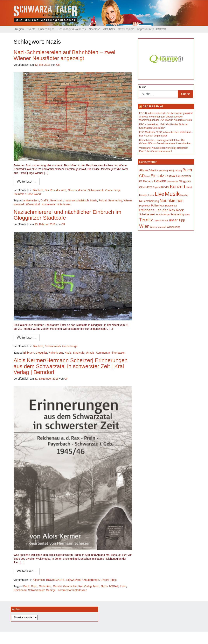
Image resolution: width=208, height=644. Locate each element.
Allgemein (39, 580)
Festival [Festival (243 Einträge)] (170, 176)
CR (58, 65)
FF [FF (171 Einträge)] (141, 181)
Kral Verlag (85, 586)
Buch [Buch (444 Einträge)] (187, 170)
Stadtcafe (79, 353)
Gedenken (45, 586)
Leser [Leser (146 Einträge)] (151, 195)
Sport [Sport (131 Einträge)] (187, 215)
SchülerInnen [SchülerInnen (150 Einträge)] (163, 215)
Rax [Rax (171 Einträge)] (162, 206)
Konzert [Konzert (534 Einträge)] (177, 186)
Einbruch (29, 353)
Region (19, 29)
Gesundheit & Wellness (72, 29)
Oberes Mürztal (77, 190)
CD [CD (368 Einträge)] (142, 176)
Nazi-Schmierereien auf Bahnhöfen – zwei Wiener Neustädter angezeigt (64, 55)
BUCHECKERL (56, 580)
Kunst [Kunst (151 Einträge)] (189, 187)
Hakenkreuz (56, 353)
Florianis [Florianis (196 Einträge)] (148, 181)
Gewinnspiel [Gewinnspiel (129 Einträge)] (172, 181)
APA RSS (109, 29)
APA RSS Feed (153, 106)
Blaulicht (38, 190)
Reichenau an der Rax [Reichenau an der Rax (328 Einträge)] (157, 210)
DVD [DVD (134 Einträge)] (148, 176)
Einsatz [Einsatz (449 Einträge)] (157, 176)
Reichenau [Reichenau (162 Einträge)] (171, 206)
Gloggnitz (41, 353)
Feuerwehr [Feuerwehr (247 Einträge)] (184, 176)
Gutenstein (57, 200)
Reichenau (20, 590)
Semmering (115, 200)
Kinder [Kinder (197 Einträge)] (165, 187)
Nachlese (94, 29)
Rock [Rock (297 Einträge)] (180, 210)
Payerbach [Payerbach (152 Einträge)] (145, 206)
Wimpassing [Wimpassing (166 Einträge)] (174, 227)
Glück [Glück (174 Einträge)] (142, 187)
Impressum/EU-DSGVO (152, 29)
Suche (143, 87)
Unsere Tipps (46, 29)
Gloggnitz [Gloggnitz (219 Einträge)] (185, 181)
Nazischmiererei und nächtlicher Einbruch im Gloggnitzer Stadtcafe (67, 215)
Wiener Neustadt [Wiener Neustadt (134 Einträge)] (158, 227)
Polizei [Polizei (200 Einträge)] (155, 205)
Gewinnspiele (126, 29)
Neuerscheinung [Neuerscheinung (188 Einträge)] (149, 201)
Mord (96, 586)
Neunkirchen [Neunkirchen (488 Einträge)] (172, 201)
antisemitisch (31, 200)
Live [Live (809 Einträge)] (159, 194)
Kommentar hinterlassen (57, 204)
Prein (123, 586)
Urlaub (90, 353)
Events (31, 29)
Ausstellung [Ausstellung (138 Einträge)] (162, 171)
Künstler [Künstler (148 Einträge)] (143, 195)
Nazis (94, 200)
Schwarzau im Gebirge (42, 590)
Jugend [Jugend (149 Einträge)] (157, 187)
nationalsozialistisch (77, 200)
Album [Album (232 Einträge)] (144, 170)
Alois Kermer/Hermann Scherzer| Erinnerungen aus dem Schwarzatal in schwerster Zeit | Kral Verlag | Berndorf (71, 366)
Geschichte (70, 586)
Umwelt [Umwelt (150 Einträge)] (158, 221)
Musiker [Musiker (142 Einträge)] (184, 195)
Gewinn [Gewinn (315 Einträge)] (160, 181)
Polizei (103, 200)
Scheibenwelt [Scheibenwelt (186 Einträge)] (147, 215)
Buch (26, 586)
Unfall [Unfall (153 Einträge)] (165, 221)
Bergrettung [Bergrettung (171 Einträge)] (175, 170)
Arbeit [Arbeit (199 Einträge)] (152, 170)
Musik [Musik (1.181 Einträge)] (172, 194)
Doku (34, 586)
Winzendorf (33, 204)
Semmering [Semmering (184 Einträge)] (177, 215)
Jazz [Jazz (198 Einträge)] (149, 187)
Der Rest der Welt (55, 190)
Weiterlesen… (27, 182)
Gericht (57, 586)
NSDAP (114, 586)
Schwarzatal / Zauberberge (104, 190)
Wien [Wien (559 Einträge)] (144, 226)
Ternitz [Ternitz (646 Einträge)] (146, 220)
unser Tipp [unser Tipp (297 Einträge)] (177, 220)
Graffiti (45, 200)
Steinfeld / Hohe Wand (27, 194)
